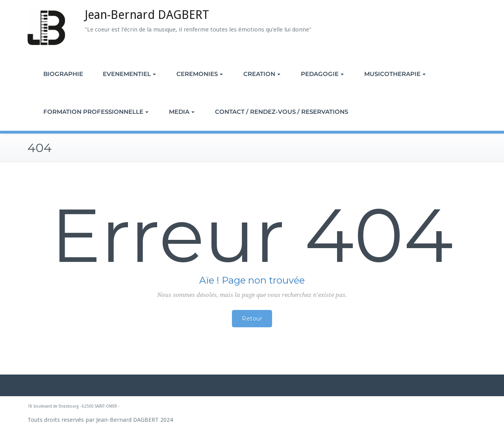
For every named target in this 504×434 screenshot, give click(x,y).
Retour (252, 319)
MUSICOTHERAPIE (395, 74)
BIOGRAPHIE (63, 74)
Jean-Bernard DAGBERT (147, 15)
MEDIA (182, 112)
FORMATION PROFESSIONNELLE (96, 112)
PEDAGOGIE (322, 74)
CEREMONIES (200, 74)
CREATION (262, 74)
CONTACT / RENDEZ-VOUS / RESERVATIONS (282, 112)
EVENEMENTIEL (129, 74)
